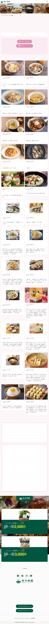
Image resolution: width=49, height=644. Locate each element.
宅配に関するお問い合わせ (23, 611)
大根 (4, 309)
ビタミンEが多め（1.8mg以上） (10, 281)
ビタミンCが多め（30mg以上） (36, 348)
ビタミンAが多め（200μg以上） (40, 311)
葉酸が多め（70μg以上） (39, 314)
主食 (44, 193)
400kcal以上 (19, 249)
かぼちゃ (32, 376)
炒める (41, 113)
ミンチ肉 (4, 195)
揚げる (15, 279)
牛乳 (27, 193)
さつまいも (12, 343)
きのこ (31, 84)
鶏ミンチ (9, 195)
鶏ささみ (4, 343)
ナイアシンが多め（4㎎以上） (35, 281)
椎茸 (38, 249)
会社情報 (33, 618)
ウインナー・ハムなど (7, 84)
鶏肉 (4, 113)
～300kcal (33, 222)
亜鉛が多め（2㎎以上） (14, 252)
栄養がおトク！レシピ (26, 46)
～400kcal (31, 311)
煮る (17, 141)
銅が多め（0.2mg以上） (10, 284)
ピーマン (37, 376)
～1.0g (17, 346)
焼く (38, 141)
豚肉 (4, 249)
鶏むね (31, 249)
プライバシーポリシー (25, 618)
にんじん (35, 249)
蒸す (22, 343)
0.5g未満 (13, 346)
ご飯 (22, 84)
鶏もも (30, 113)
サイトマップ (17, 618)
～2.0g (30, 252)
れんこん (6, 279)
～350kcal (18, 222)
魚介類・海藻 (16, 195)
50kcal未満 (6, 344)
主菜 (16, 284)
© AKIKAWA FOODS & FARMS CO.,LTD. (21, 622)
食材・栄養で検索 (26, 41)
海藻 (20, 195)
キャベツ (4, 222)
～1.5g (38, 222)
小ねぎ (16, 343)
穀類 (10, 113)
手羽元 (27, 84)
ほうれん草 (34, 193)
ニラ (9, 249)
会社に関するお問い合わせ (23, 606)
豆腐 (8, 343)
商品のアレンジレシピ (18, 113)
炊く (4, 86)
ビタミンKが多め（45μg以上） (9, 251)
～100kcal (11, 344)
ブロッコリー (35, 309)
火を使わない (12, 222)
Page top (25, 569)
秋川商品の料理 (41, 84)
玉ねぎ (19, 84)
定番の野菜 (14, 84)
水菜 (6, 309)
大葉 (6, 249)
